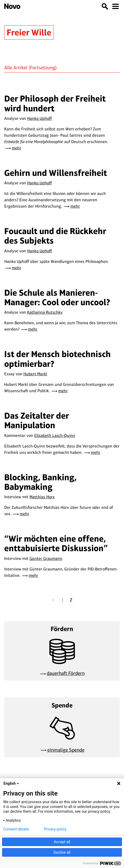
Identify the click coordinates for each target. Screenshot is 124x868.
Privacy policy (55, 829)
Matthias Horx (42, 497)
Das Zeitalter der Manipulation (37, 420)
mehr (16, 148)
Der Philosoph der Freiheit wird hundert (55, 103)
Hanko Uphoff (39, 118)
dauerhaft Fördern (66, 673)
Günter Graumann (46, 558)
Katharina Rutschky (45, 312)
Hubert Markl (35, 374)
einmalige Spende (66, 750)
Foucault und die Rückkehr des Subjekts (55, 236)
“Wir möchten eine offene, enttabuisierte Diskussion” (56, 543)
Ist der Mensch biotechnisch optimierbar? (57, 359)
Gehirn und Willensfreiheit (56, 173)
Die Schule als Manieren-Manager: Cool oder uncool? (57, 297)
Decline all (62, 852)
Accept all (62, 842)
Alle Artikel (16, 68)
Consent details (16, 829)
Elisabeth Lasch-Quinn (55, 435)
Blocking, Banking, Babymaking (40, 482)
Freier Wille (29, 32)
